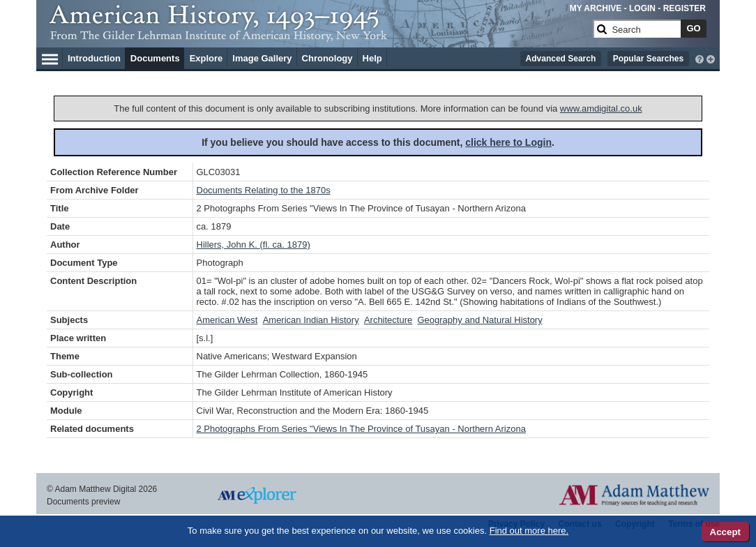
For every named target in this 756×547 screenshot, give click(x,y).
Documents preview (83, 502)
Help (372, 58)
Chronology (327, 58)
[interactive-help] (700, 58)
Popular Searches (648, 59)
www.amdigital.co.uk (601, 108)
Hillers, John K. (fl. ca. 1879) (254, 245)
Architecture (388, 320)
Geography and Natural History (479, 320)
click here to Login (508, 142)
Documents (155, 58)
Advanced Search (561, 59)
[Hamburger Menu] (50, 57)
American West (227, 320)
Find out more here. (529, 531)
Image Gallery (262, 58)
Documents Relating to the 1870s (264, 190)
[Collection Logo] (318, 35)
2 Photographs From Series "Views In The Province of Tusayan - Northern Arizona (361, 429)
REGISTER (685, 8)
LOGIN (642, 8)
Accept (725, 532)
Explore (206, 58)
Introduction (94, 58)
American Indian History (311, 320)
